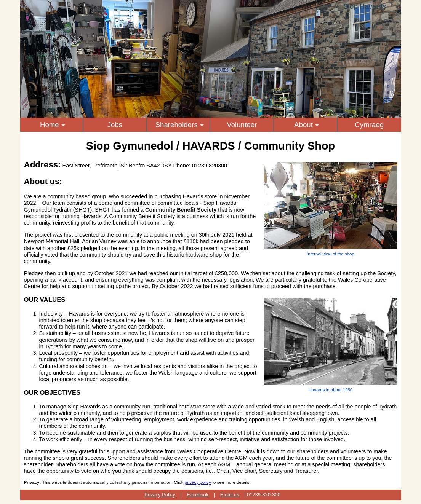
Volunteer (242, 125)
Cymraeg (369, 125)
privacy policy (198, 482)
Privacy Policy (160, 495)
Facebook (198, 495)
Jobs (115, 125)
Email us (230, 495)
